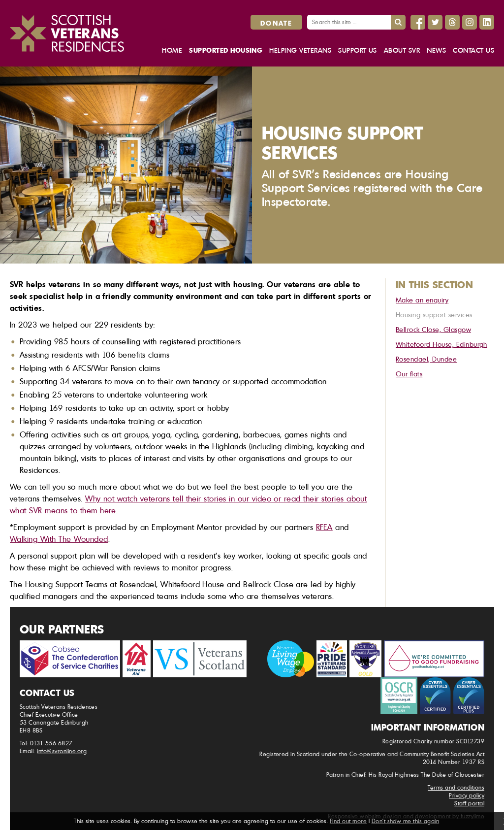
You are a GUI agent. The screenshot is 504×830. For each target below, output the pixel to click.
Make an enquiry (422, 300)
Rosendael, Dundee (426, 359)
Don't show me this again (406, 821)
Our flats (409, 374)
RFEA (324, 527)
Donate (276, 23)
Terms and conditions (456, 787)
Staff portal (469, 803)
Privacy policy (467, 795)
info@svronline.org (62, 751)
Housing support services (434, 315)
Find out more (348, 821)
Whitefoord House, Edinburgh (441, 344)
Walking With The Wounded (59, 539)
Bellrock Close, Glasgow (433, 329)
